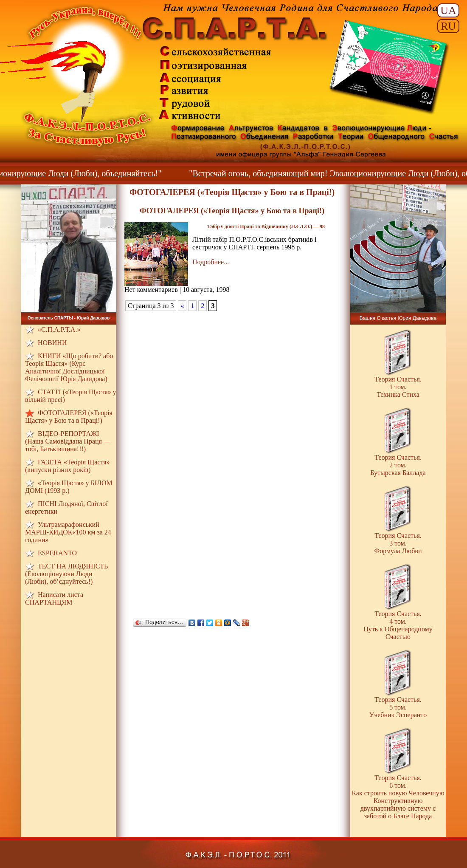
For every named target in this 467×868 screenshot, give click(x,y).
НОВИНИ (52, 343)
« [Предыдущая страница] (182, 306)
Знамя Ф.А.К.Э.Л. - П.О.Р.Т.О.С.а (389, 67)
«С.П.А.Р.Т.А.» (59, 329)
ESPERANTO (57, 553)
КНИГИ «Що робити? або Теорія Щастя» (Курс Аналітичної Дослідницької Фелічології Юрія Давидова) (69, 367)
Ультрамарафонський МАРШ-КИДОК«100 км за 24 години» (68, 532)
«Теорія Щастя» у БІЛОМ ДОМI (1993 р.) (69, 487)
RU (448, 26)
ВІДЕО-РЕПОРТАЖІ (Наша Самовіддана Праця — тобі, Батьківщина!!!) (68, 441)
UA (448, 10)
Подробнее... (211, 262)
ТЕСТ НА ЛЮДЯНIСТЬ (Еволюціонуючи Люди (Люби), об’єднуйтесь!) (66, 574)
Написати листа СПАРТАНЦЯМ (54, 598)
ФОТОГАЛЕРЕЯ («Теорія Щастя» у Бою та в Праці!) (69, 417)
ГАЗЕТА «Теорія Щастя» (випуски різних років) (68, 466)
